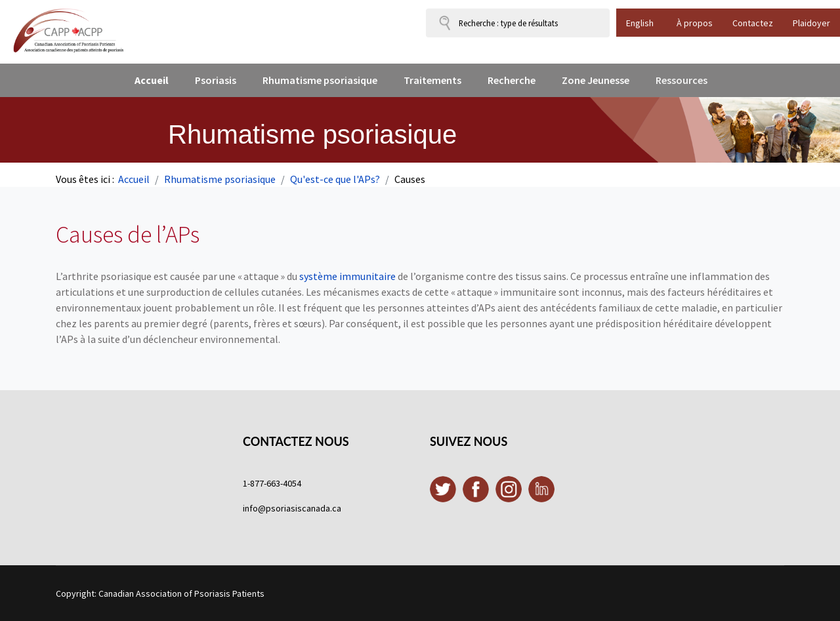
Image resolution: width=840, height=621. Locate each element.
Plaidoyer (811, 23)
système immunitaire (347, 276)
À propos (695, 23)
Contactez (753, 23)
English (640, 23)
